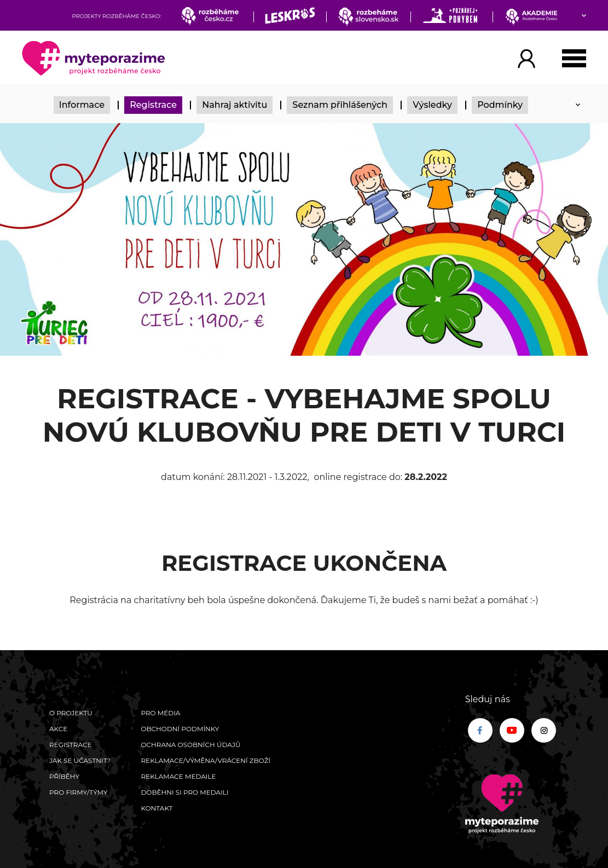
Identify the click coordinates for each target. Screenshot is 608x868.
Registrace (153, 105)
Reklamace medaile (178, 776)
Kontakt (157, 808)
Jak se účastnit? (80, 760)
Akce (58, 729)
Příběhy (64, 776)
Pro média (160, 713)
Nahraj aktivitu (234, 105)
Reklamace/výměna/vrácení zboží (205, 760)
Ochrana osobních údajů (190, 745)
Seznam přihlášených (340, 105)
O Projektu (71, 713)
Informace (82, 105)
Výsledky (432, 105)
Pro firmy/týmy (79, 792)
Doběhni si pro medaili (184, 792)
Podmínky (500, 105)
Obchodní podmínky (180, 729)
